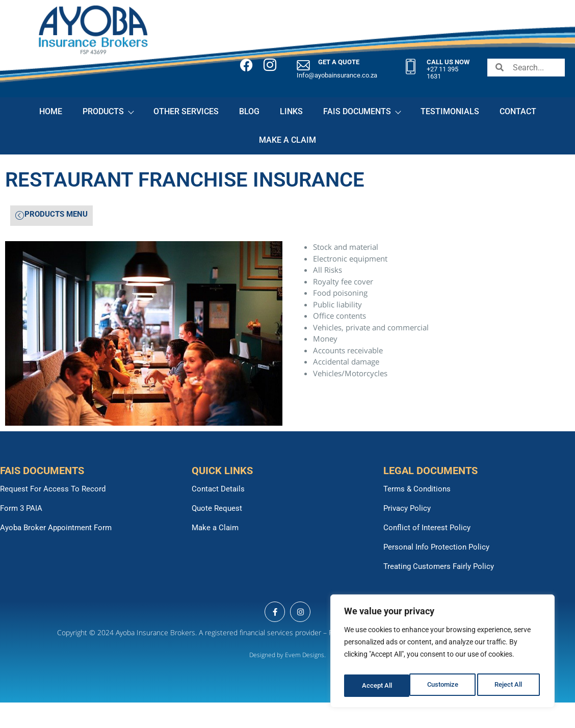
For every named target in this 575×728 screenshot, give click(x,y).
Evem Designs (305, 655)
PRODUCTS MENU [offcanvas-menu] (51, 215)
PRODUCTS (108, 111)
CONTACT (518, 111)
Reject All (444, 686)
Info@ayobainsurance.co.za (337, 75)
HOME (51, 111)
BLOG (249, 111)
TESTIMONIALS (450, 111)
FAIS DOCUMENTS (362, 111)
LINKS (291, 111)
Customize (377, 686)
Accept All (510, 686)
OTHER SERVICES (186, 111)
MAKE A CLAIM (287, 140)
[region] (442, 654)
